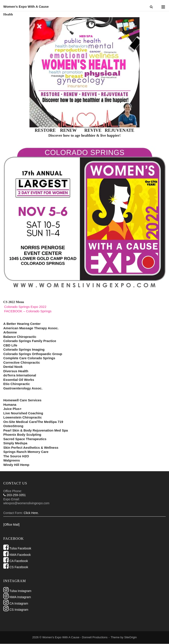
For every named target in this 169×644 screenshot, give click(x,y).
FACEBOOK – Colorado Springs (28, 311)
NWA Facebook (17, 555)
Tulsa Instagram (17, 591)
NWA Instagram (17, 597)
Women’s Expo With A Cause (26, 7)
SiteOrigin (130, 637)
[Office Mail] (11, 525)
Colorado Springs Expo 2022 (25, 307)
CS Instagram (16, 610)
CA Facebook (16, 561)
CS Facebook (16, 567)
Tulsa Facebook (17, 548)
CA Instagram (16, 603)
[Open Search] (151, 7)
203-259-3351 (15, 495)
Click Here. (31, 513)
